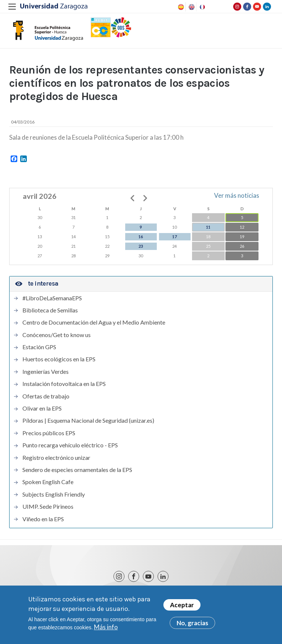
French (202, 7)
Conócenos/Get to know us (57, 335)
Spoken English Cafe (48, 482)
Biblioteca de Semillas (50, 310)
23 (141, 246)
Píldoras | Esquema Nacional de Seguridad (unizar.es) (88, 421)
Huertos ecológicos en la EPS (59, 359)
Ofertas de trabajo (46, 396)
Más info (106, 628)
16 (141, 237)
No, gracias (192, 624)
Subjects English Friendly (54, 494)
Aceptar (182, 606)
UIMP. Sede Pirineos (48, 507)
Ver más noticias (237, 195)
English (191, 7)
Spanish (180, 7)
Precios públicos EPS (49, 433)
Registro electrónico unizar (56, 458)
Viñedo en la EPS (43, 519)
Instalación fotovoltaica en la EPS (64, 384)
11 (208, 227)
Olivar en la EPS (42, 408)
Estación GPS (39, 347)
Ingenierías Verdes (46, 372)
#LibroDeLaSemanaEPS (52, 298)
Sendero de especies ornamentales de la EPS (77, 470)
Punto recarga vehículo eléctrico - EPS (70, 445)
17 (174, 237)
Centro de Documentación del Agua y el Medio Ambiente (94, 322)
